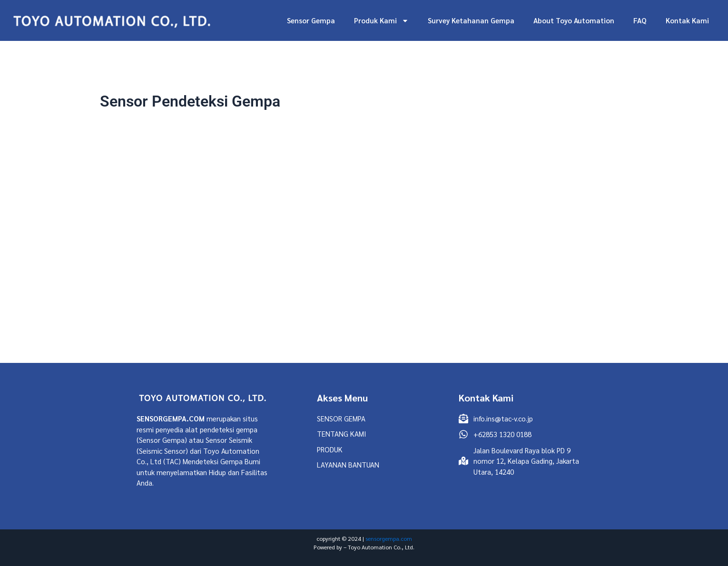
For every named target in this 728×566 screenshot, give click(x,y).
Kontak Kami (687, 20)
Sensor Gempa (311, 20)
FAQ (640, 20)
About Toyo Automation (574, 20)
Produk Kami (381, 21)
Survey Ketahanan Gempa (471, 20)
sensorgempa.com (389, 538)
